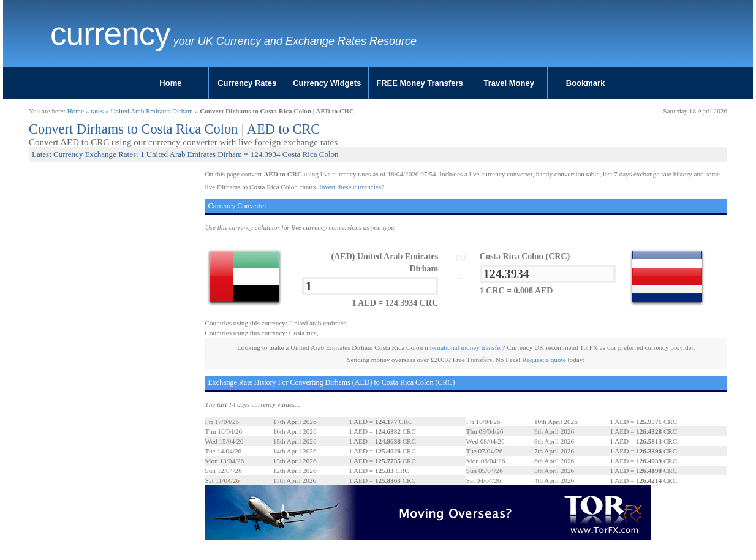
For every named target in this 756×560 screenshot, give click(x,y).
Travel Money (509, 83)
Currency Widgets (327, 83)
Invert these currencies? (352, 187)
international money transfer (463, 347)
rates (97, 111)
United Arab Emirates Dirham (152, 111)
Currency (110, 34)
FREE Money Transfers (420, 83)
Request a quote (544, 360)
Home (170, 83)
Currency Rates (247, 83)
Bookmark (586, 83)
